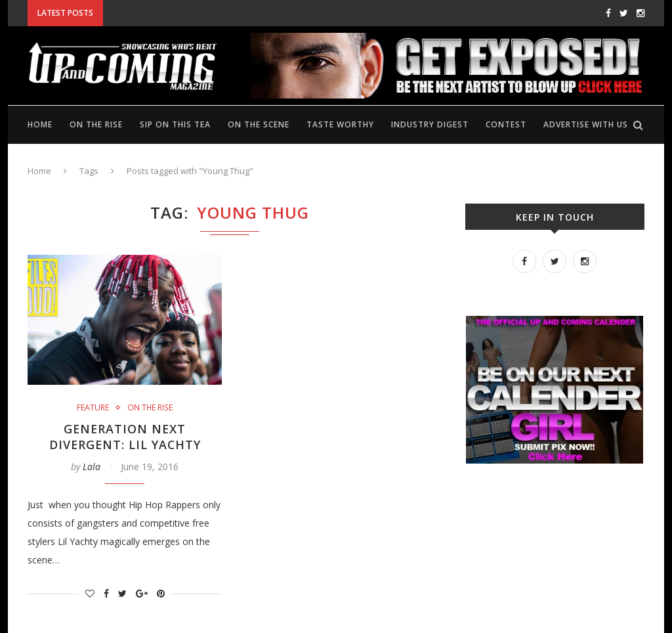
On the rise (96, 124)
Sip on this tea (175, 124)
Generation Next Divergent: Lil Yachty (125, 437)
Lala (92, 467)
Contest (506, 124)
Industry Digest (430, 124)
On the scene (259, 124)
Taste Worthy (340, 124)
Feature (93, 408)
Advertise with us (586, 124)
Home (40, 124)
